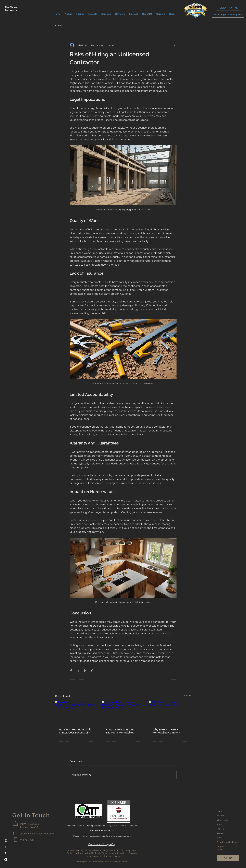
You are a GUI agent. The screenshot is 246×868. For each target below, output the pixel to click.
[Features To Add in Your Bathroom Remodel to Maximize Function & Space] (123, 713)
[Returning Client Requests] (228, 15)
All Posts (59, 25)
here (129, 836)
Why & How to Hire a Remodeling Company (166, 731)
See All (188, 696)
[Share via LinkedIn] (85, 670)
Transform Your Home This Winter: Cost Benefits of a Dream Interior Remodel (75, 731)
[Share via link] (92, 670)
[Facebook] (6, 847)
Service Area (223, 820)
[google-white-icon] (6, 860)
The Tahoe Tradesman (12, 9)
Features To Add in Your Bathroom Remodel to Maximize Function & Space (122, 731)
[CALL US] (228, 858)
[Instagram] (6, 841)
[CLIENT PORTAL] (229, 8)
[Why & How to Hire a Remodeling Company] (170, 713)
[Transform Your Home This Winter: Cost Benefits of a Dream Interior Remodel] (76, 713)
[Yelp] (6, 853)
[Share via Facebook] (71, 670)
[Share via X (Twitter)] (78, 670)
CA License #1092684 (102, 844)
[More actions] (175, 45)
